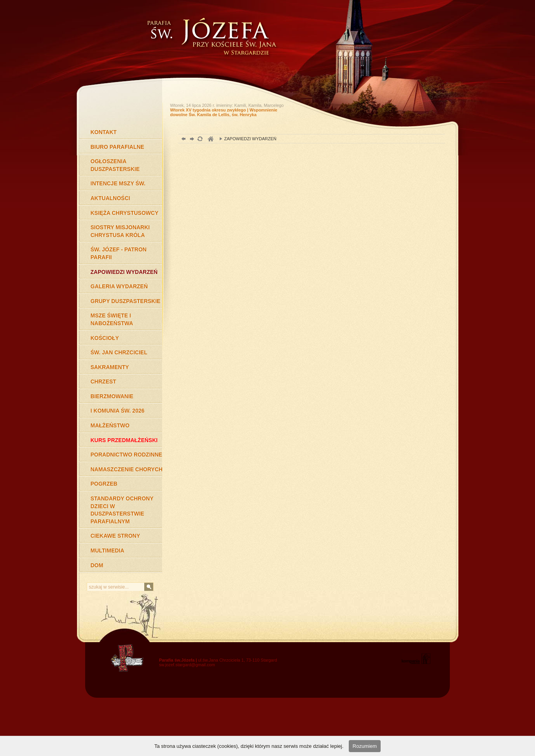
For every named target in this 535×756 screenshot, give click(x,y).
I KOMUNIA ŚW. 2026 (118, 411)
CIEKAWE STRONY (115, 536)
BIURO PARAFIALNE (117, 147)
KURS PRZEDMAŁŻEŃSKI (124, 440)
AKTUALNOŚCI (110, 198)
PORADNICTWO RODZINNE (126, 455)
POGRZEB (104, 484)
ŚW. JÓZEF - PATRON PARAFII (119, 253)
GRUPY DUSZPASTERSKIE (126, 301)
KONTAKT (104, 132)
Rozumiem (365, 746)
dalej (191, 140)
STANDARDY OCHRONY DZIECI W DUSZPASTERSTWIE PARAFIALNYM (122, 510)
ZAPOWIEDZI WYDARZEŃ (124, 272)
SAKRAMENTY (110, 367)
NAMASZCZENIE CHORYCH (127, 469)
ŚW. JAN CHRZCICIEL (119, 352)
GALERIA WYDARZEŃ (119, 286)
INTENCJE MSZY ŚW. (118, 183)
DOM (97, 565)
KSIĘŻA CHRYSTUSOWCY (125, 213)
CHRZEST (103, 381)
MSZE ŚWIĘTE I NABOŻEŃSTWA (112, 319)
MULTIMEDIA (108, 550)
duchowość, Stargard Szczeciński (210, 140)
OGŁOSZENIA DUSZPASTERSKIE (115, 165)
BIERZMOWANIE (112, 396)
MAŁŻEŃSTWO (110, 425)
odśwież (200, 140)
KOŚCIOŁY (105, 338)
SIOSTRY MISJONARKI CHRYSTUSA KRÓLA (120, 231)
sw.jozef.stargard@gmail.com (187, 665)
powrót (183, 140)
